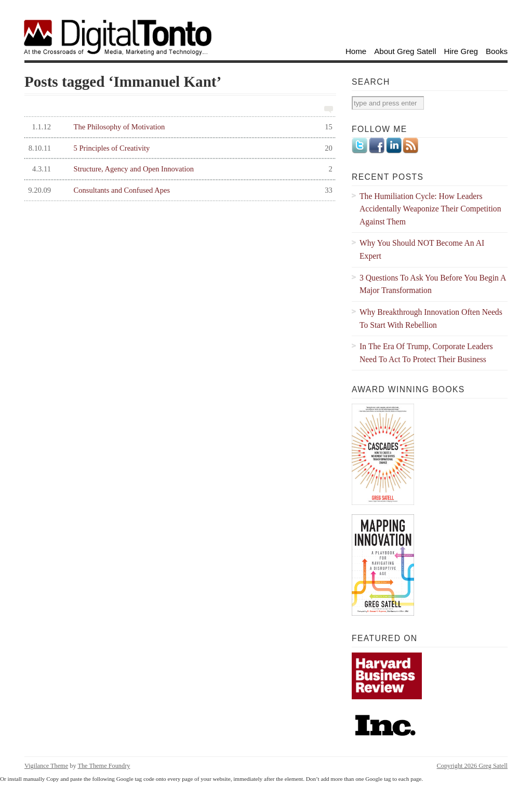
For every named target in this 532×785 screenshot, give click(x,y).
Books (497, 51)
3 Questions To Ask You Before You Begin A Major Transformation (433, 284)
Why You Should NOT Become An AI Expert (422, 249)
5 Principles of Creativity (178, 148)
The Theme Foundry (104, 766)
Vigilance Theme (46, 766)
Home (356, 51)
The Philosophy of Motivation (178, 127)
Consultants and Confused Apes (178, 190)
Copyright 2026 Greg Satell (472, 766)
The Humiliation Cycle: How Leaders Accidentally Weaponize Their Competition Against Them (430, 209)
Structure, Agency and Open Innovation (178, 169)
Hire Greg (461, 51)
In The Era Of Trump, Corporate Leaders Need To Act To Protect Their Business (426, 353)
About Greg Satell (405, 51)
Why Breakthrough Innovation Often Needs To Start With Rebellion (431, 318)
